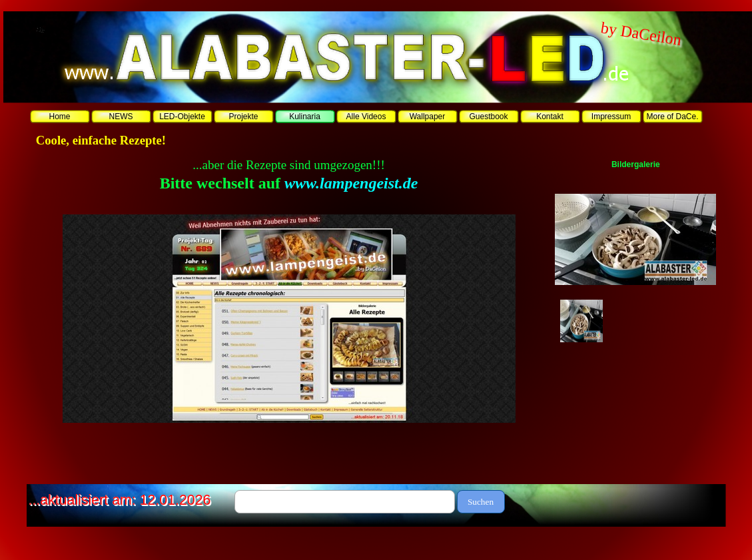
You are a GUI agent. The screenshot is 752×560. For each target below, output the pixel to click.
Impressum (611, 117)
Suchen (481, 502)
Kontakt (550, 117)
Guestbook (488, 117)
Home (59, 117)
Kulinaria (305, 117)
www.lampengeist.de (351, 183)
